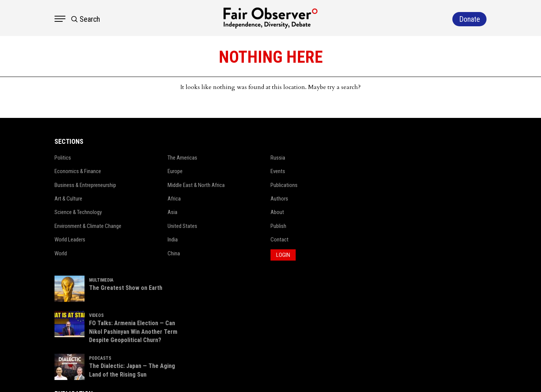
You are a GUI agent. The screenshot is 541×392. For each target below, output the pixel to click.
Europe (164, 171)
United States (172, 226)
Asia (162, 212)
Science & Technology (69, 212)
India (162, 240)
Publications (272, 185)
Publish (266, 226)
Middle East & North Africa (185, 185)
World (51, 253)
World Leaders (60, 240)
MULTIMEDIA (347, 158)
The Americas (172, 158)
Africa (163, 199)
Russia (266, 158)
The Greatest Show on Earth (371, 166)
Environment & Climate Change (79, 226)
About (265, 212)
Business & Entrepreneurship (76, 185)
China (163, 253)
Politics (53, 158)
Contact (267, 240)
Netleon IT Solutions (477, 375)
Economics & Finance (69, 171)
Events (266, 171)
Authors (267, 199)
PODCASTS (346, 245)
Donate (464, 307)
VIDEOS (342, 194)
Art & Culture (59, 199)
